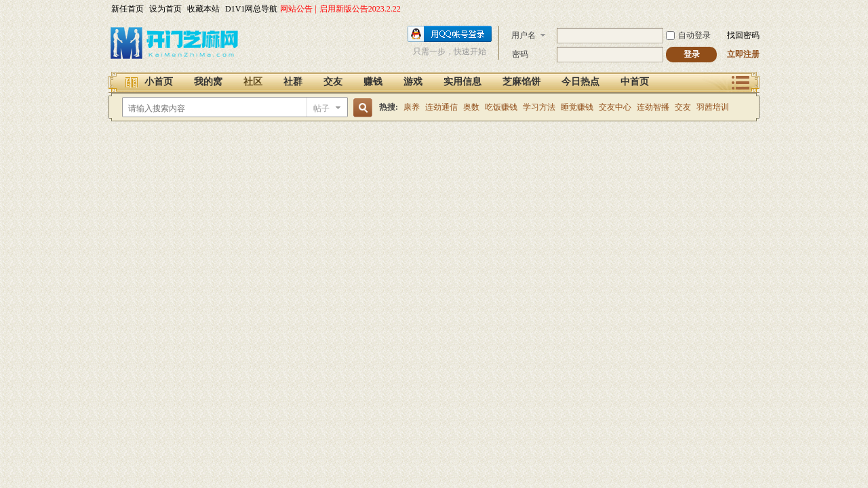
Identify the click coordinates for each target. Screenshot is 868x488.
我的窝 (208, 82)
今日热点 (580, 82)
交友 (333, 82)
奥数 (471, 107)
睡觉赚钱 (577, 107)
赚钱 (373, 82)
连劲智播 (653, 107)
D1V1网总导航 (251, 9)
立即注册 (743, 54)
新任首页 (127, 9)
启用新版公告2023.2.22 (360, 9)
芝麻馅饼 (521, 82)
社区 (253, 82)
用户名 (524, 35)
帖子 (321, 108)
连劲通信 (441, 107)
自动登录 (688, 35)
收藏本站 (203, 9)
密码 (520, 54)
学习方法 (539, 107)
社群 (293, 82)
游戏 (413, 82)
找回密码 (743, 35)
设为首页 (165, 9)
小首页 (159, 82)
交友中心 (615, 107)
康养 (412, 107)
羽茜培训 (713, 107)
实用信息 (462, 82)
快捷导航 (741, 81)
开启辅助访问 (756, 9)
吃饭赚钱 (501, 107)
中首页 (635, 82)
